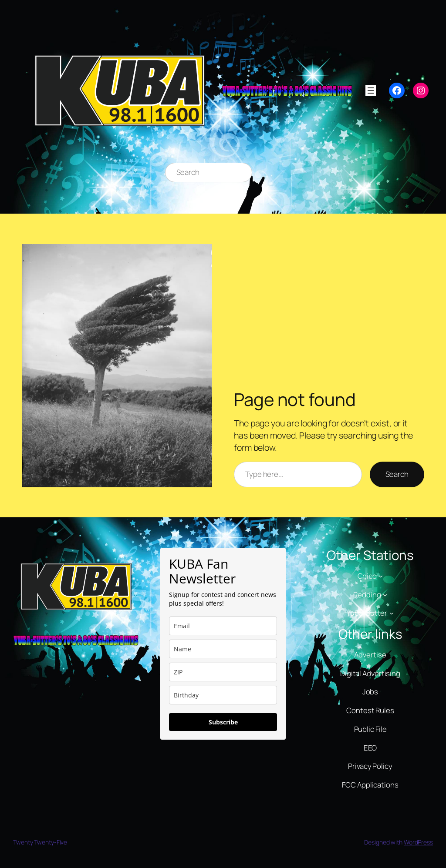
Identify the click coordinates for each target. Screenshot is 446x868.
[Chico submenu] (381, 576)
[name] (223, 649)
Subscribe (223, 722)
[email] (223, 626)
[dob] (223, 695)
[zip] (223, 672)
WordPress (418, 842)
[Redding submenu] (385, 594)
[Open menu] (371, 90)
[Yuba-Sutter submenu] (392, 613)
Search (397, 474)
